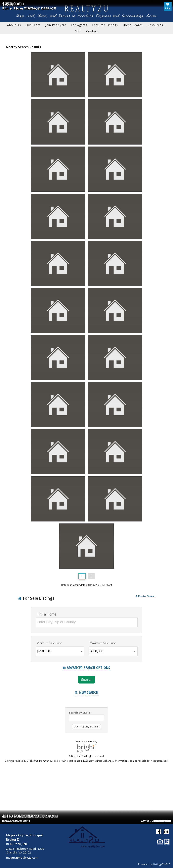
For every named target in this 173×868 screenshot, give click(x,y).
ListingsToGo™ (162, 864)
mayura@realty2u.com (22, 858)
